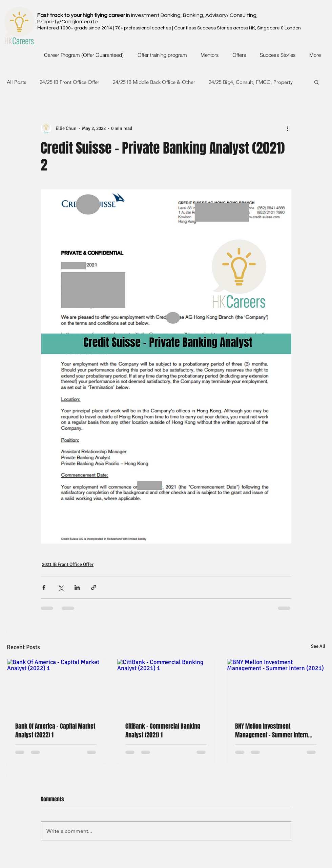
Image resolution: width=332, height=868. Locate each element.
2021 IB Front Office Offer (68, 564)
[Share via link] (94, 587)
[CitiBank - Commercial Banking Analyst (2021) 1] (166, 686)
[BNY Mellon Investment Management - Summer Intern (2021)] (276, 686)
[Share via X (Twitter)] (60, 587)
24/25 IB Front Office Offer (69, 82)
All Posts (16, 82)
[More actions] (287, 128)
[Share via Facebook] (44, 587)
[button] (317, 82)
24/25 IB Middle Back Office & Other (154, 82)
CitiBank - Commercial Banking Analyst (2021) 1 (163, 731)
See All (318, 646)
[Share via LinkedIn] (77, 587)
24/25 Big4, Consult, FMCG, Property (251, 82)
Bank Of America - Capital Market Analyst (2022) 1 (55, 731)
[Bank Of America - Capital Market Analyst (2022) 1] (56, 686)
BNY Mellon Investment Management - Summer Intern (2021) (272, 731)
